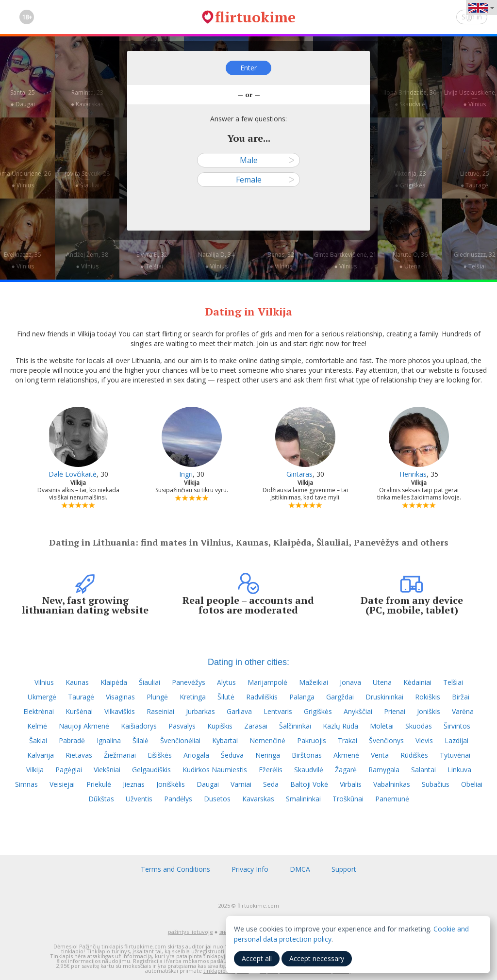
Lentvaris (278, 711)
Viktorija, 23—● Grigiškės (410, 179)
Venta (380, 755)
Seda (271, 784)
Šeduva (232, 755)
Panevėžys (189, 682)
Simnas (26, 784)
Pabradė (72, 740)
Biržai (461, 697)
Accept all (257, 958)
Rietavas (79, 755)
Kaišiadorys (139, 726)
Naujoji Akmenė (84, 726)
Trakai (348, 740)
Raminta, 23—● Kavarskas (87, 98)
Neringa (268, 755)
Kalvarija (41, 755)
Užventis (139, 799)
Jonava (350, 682)
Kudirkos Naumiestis (215, 770)
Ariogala (196, 755)
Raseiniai (160, 711)
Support (344, 869)
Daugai (208, 784)
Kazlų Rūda (340, 726)
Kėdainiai (417, 682)
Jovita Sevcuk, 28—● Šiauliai (87, 179)
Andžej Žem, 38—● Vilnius (87, 260)
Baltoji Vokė (309, 784)
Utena (382, 682)
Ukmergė (42, 697)
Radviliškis (262, 697)
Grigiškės (318, 711)
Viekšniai (107, 770)
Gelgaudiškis (151, 770)
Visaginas (120, 697)
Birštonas (307, 755)
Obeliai (472, 784)
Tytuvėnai (455, 755)
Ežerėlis (271, 770)
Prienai (395, 711)
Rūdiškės (414, 755)
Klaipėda (114, 682)
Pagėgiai (69, 770)
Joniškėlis (171, 784)
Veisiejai (62, 784)
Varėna (463, 711)
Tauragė (81, 697)
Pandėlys (178, 799)
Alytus (226, 682)
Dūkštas (101, 799)
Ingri (186, 474)
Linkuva (459, 770)
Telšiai (453, 682)
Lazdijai (456, 740)
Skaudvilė (309, 770)
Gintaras (299, 474)
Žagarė (346, 770)
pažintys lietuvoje (191, 932)
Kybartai (225, 740)
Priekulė (99, 784)
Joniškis (429, 711)
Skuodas (419, 726)
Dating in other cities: (248, 662)
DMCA (300, 869)
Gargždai (340, 697)
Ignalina (109, 740)
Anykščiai (358, 711)
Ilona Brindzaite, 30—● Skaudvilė (410, 98)
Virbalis (351, 784)
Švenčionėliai (180, 740)
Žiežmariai (120, 755)
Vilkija (35, 770)
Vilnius (44, 682)
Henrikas (413, 474)
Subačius (436, 784)
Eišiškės (160, 755)
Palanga (302, 697)
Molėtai (382, 726)
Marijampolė (267, 682)
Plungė (157, 697)
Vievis (424, 740)
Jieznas (134, 784)
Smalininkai (303, 799)
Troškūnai (348, 799)
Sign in (472, 17)
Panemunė (392, 799)
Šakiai (38, 740)
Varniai (241, 784)
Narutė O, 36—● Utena (410, 260)
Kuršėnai (79, 711)
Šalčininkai (295, 726)
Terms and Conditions (175, 869)
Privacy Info (250, 869)
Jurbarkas (200, 711)
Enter (248, 68)
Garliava (239, 711)
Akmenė (346, 755)
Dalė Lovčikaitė (73, 474)
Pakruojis (312, 740)
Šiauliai (149, 682)
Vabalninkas (392, 784)
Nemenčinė (267, 740)
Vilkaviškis (120, 711)
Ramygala (384, 770)
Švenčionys (386, 740)
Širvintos (457, 726)
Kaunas (77, 682)
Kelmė (37, 726)
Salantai (423, 770)
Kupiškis (220, 726)
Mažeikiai (314, 682)
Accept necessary (317, 958)
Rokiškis (428, 697)
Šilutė (226, 697)
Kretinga (193, 697)
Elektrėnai (39, 711)
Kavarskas (258, 799)
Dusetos (217, 799)
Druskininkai (384, 697)
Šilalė (141, 740)
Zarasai (256, 726)
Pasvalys (182, 726)
